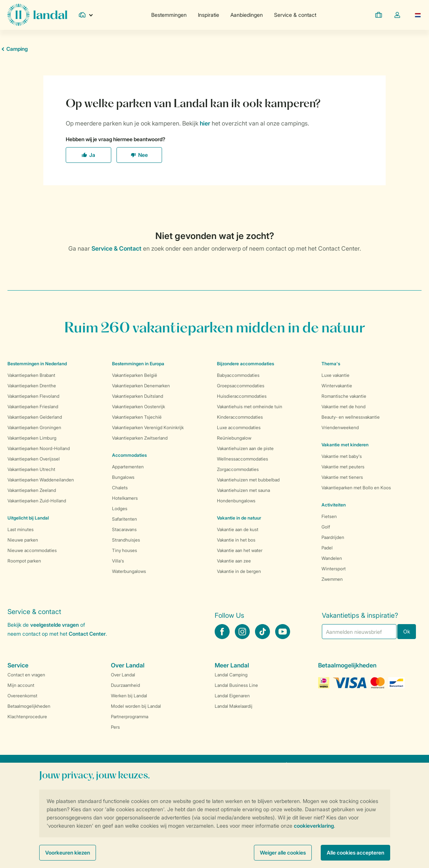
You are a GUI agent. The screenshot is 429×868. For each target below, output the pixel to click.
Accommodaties (129, 455)
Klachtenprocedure (27, 717)
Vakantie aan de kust (238, 529)
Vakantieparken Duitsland (138, 396)
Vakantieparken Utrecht (31, 469)
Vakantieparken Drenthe (32, 386)
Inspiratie (209, 15)
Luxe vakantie (335, 375)
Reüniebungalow (234, 438)
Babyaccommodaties (238, 375)
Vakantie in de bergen (239, 571)
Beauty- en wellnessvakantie (351, 417)
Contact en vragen (26, 675)
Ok (407, 631)
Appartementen (128, 467)
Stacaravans (124, 529)
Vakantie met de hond (343, 407)
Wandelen (332, 558)
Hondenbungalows (236, 501)
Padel (327, 548)
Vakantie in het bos (236, 540)
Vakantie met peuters (343, 467)
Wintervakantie (337, 386)
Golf (326, 527)
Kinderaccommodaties (240, 417)
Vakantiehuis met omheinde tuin (250, 407)
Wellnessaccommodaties (243, 459)
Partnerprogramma (130, 717)
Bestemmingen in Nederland (37, 364)
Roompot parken (24, 561)
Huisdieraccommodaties (242, 396)
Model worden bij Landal (136, 706)
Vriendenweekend (340, 427)
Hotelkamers (125, 498)
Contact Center (87, 634)
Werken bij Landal (129, 696)
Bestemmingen (169, 15)
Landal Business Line (236, 685)
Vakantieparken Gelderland (35, 417)
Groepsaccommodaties (241, 386)
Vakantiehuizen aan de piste (245, 448)
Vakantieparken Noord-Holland (39, 448)
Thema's (331, 364)
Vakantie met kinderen (345, 445)
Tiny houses (125, 550)
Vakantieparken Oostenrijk (139, 407)
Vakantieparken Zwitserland (140, 438)
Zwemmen (332, 579)
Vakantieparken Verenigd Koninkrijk (148, 427)
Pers (115, 727)
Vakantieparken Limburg (32, 438)
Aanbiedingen (247, 15)
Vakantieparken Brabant (31, 375)
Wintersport (334, 569)
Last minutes (21, 529)
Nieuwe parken (23, 540)
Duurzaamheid (125, 685)
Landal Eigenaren (232, 696)
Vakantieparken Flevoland (33, 396)
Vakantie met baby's (342, 456)
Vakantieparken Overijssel (34, 459)
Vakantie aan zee (234, 561)
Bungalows (123, 477)
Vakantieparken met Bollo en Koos (356, 488)
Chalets (120, 488)
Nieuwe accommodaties (32, 550)
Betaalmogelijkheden (29, 706)
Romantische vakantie (344, 396)
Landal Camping (231, 675)
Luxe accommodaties (239, 427)
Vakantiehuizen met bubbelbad (248, 480)
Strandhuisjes (126, 540)
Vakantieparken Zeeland (32, 490)
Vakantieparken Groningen (34, 427)
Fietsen (329, 516)
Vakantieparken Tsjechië (137, 417)
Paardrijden (333, 537)
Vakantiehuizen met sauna (243, 490)
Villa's (118, 561)
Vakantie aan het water (240, 550)
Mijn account (21, 685)
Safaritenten (125, 519)
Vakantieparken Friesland (33, 407)
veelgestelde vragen (55, 625)
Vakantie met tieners (342, 477)
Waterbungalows (129, 571)
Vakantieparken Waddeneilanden (41, 480)
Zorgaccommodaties (238, 469)
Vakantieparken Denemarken (141, 386)
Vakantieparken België (135, 375)
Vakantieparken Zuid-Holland (37, 501)
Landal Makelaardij (234, 706)
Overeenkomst (22, 696)
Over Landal (123, 675)
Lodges (120, 509)
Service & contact (295, 15)
